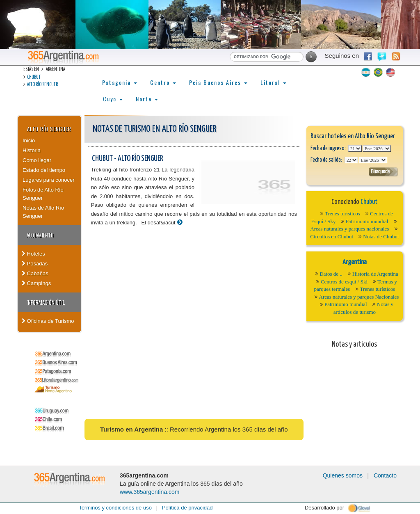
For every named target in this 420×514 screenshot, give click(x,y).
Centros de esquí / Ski (344, 282)
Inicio (29, 140)
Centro (163, 82)
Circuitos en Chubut (332, 236)
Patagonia (120, 82)
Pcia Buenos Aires (218, 82)
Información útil (46, 302)
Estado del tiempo (44, 170)
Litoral (273, 82)
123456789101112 (377, 148)
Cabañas (35, 273)
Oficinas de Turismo (48, 321)
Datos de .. (331, 274)
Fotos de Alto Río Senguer (43, 194)
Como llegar (37, 160)
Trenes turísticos (342, 214)
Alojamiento (40, 235)
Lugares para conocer (48, 180)
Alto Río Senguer (42, 85)
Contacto (385, 475)
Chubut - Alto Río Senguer (127, 159)
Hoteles (33, 254)
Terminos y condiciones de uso (115, 508)
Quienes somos (343, 475)
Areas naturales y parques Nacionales (359, 297)
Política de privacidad (187, 508)
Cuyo (113, 99)
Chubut (34, 77)
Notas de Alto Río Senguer (43, 212)
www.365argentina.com (150, 492)
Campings (36, 283)
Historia (32, 150)
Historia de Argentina (375, 274)
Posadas (35, 264)
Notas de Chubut (381, 236)
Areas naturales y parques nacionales (349, 229)
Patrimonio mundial (367, 221)
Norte (147, 99)
